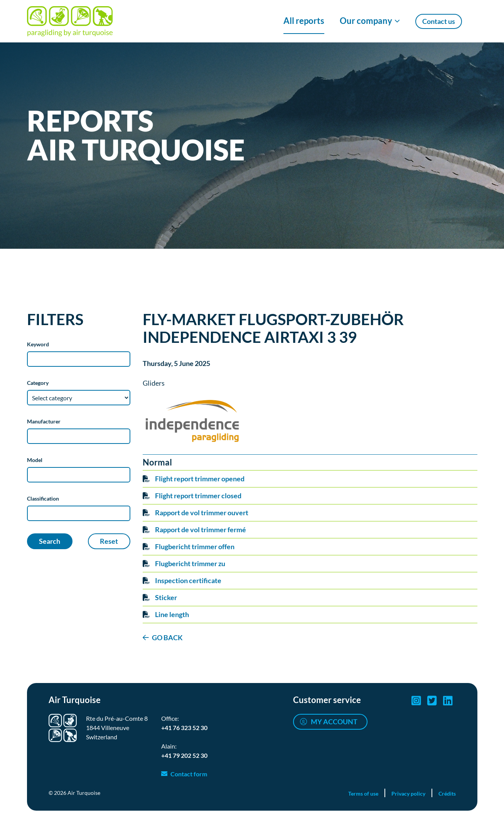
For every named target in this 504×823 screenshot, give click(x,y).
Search (50, 541)
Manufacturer (44, 421)
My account (334, 722)
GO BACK (167, 637)
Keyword (38, 344)
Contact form (189, 774)
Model (35, 460)
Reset (109, 541)
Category (38, 383)
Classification (43, 498)
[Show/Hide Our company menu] (370, 21)
